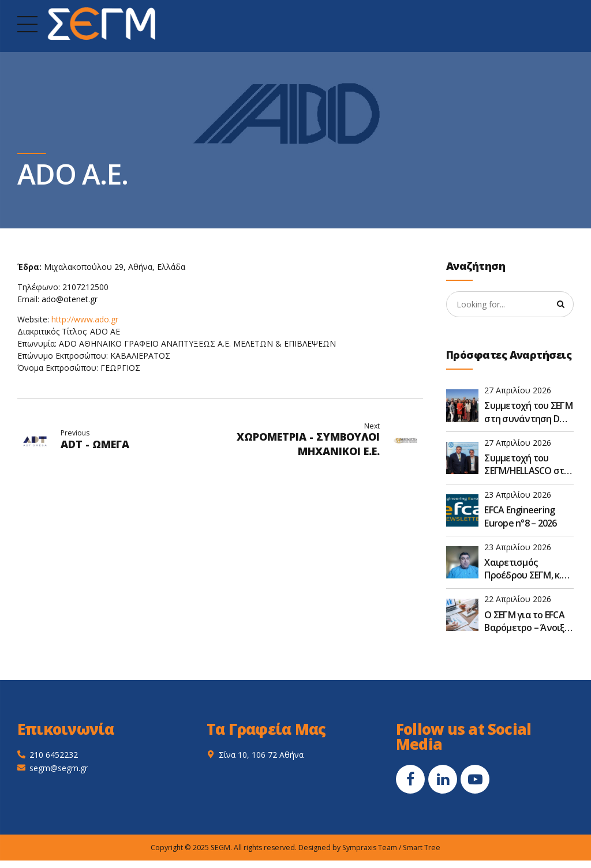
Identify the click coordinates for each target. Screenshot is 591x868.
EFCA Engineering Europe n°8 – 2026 (520, 517)
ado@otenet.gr (70, 299)
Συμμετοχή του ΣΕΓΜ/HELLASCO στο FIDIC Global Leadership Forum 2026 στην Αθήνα (527, 465)
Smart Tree (422, 848)
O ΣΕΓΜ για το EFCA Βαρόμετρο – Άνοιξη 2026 (527, 621)
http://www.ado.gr (85, 319)
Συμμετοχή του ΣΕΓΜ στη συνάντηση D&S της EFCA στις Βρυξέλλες (528, 413)
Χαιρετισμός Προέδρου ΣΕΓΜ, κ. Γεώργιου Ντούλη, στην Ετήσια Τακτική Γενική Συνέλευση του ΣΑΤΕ (529, 569)
